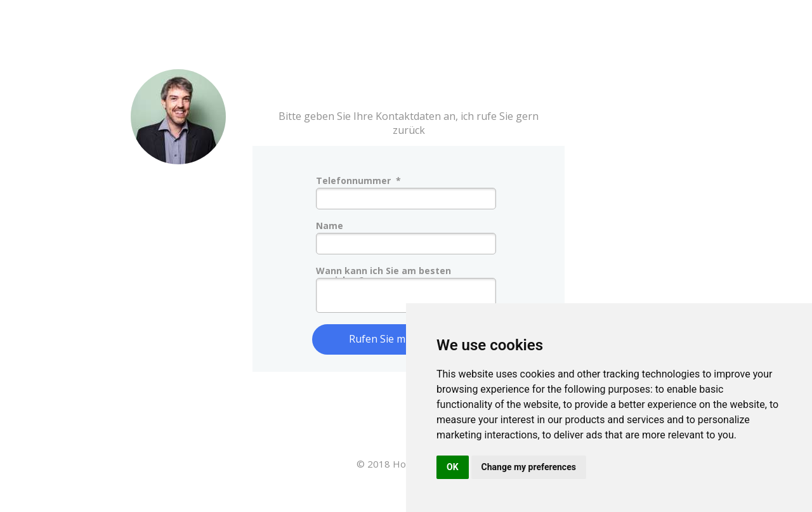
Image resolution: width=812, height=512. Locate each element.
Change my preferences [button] (529, 467)
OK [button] (453, 467)
